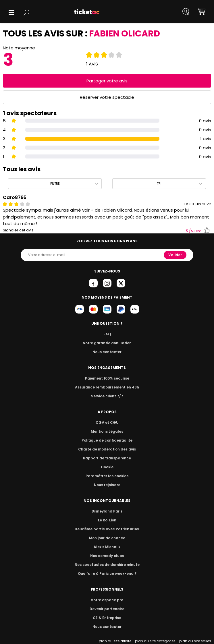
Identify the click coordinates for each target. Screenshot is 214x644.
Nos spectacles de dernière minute (107, 565)
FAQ (107, 334)
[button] (11, 12)
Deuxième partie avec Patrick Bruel (107, 529)
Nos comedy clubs (107, 556)
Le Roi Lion (107, 520)
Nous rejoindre (107, 485)
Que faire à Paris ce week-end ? (107, 574)
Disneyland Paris (107, 511)
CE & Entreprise (107, 618)
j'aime (198, 230)
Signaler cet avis (18, 230)
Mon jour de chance (107, 538)
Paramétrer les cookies (107, 476)
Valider (176, 255)
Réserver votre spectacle (107, 97)
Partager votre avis (107, 81)
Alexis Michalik (107, 547)
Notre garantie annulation (107, 343)
